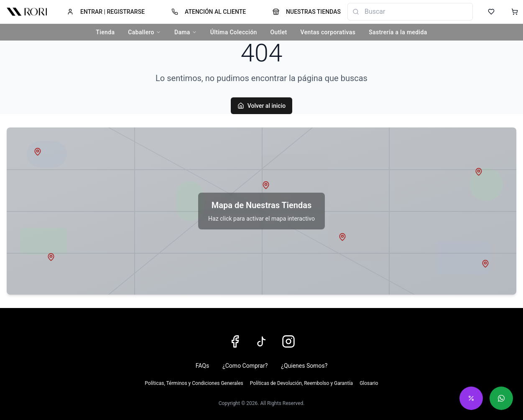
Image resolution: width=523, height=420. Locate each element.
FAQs (203, 366)
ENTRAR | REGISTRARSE (106, 12)
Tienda (105, 32)
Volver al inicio (261, 106)
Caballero (144, 32)
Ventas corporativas (328, 32)
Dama (186, 32)
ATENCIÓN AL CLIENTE (209, 12)
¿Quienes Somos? (304, 366)
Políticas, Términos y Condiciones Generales (194, 383)
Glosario (369, 383)
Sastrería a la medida (398, 32)
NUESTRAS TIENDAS (307, 12)
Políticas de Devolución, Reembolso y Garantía (301, 383)
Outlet (279, 32)
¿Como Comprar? (245, 366)
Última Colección (234, 32)
